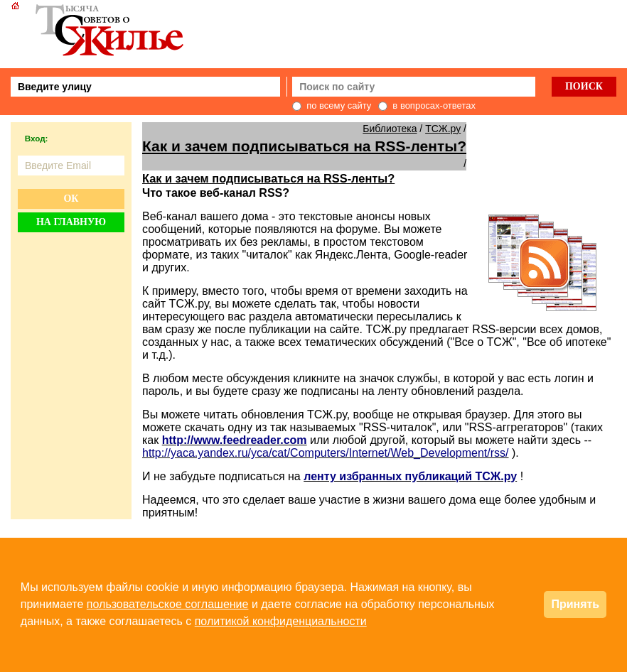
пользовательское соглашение (168, 604)
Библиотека (390, 129)
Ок (71, 199)
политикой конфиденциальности (281, 621)
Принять (575, 604)
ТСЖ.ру (443, 129)
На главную (71, 222)
